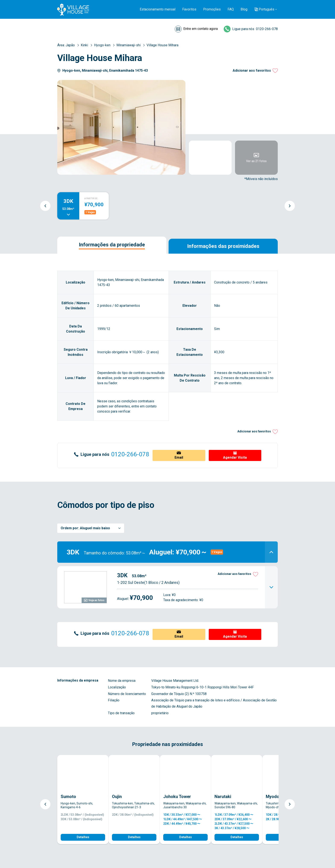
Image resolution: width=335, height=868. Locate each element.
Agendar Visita (235, 457)
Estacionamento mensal (158, 9)
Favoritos (189, 9)
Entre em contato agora (201, 29)
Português (267, 9)
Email (179, 457)
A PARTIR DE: (91, 198)
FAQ (231, 9)
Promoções (212, 9)
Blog (244, 9)
